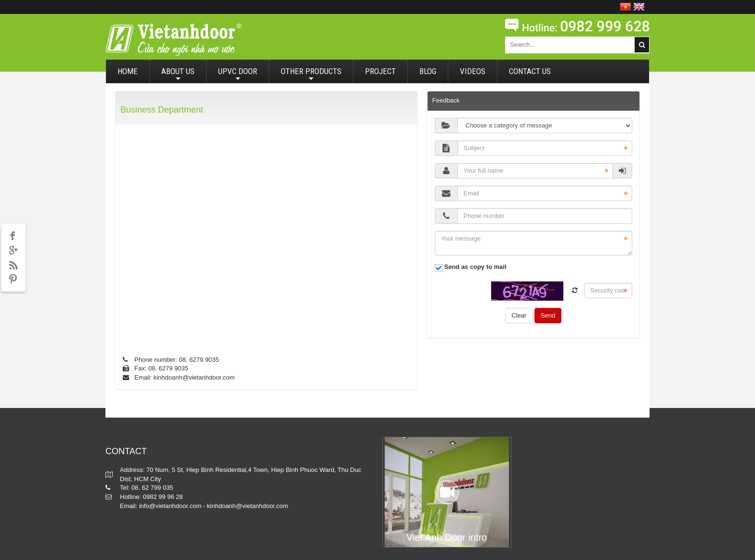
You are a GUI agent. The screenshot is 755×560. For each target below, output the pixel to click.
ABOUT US (178, 75)
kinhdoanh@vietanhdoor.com (194, 377)
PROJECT (380, 71)
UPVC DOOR (238, 75)
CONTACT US (530, 71)
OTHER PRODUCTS (311, 75)
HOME (128, 71)
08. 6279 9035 (199, 360)
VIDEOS (473, 71)
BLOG (428, 71)
